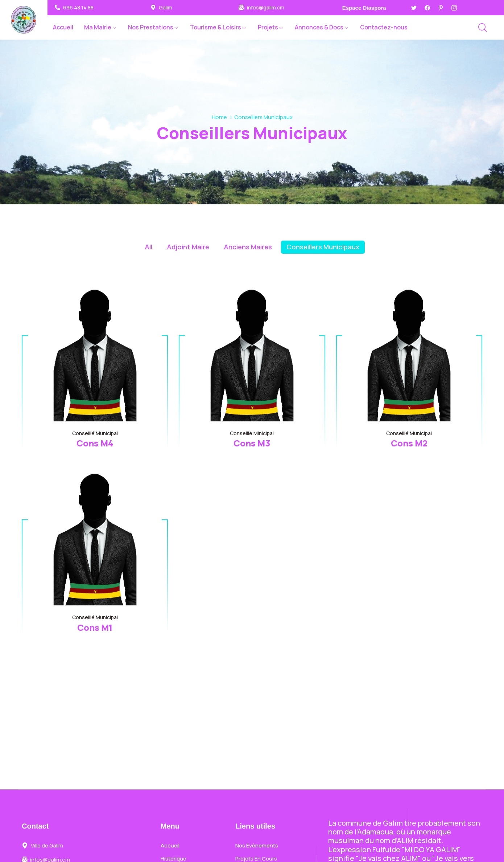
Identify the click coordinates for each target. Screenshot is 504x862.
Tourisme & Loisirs (216, 27)
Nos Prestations (151, 27)
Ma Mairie (98, 27)
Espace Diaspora (364, 8)
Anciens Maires (248, 247)
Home (219, 117)
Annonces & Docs (319, 27)
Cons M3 (252, 443)
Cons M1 (95, 627)
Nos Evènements (257, 845)
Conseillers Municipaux (323, 247)
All (148, 247)
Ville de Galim (47, 846)
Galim (166, 8)
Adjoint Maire (188, 247)
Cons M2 (409, 443)
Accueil (63, 27)
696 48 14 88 (78, 8)
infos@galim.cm (266, 8)
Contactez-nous (384, 27)
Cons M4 (95, 443)
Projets (268, 27)
